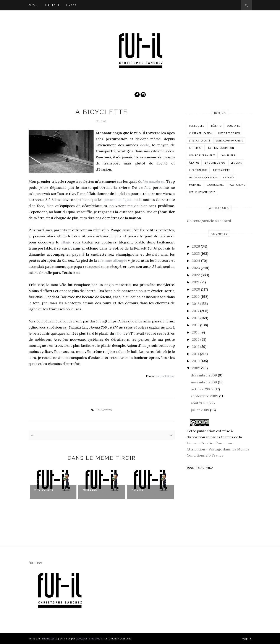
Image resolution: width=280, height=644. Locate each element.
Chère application (201, 133)
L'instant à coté (199, 140)
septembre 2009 (205, 396)
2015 (196, 325)
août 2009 (199, 403)
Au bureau (196, 148)
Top (247, 639)
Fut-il (34, 5)
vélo (118, 333)
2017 (196, 311)
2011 (195, 354)
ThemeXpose (50, 638)
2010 (196, 361)
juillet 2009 (200, 410)
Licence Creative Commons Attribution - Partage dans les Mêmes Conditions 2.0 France (218, 449)
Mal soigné (44, 489)
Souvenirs (104, 410)
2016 (196, 318)
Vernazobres (154, 181)
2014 (196, 332)
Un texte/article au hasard (209, 221)
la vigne (229, 177)
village (66, 242)
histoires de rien (229, 133)
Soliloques (196, 126)
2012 (196, 347)
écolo (145, 145)
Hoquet (138, 489)
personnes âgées (118, 200)
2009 (196, 368)
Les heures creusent (202, 192)
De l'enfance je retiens (203, 177)
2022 (196, 275)
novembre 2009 (204, 382)
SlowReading (215, 185)
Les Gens (236, 163)
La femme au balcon (221, 148)
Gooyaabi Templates (88, 638)
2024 (196, 261)
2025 (196, 253)
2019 (196, 296)
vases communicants (229, 140)
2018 (196, 304)
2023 (196, 268)
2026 (196, 246)
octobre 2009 (202, 389)
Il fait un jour (198, 170)
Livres (71, 5)
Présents (215, 126)
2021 (196, 282)
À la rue (194, 163)
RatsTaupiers (222, 170)
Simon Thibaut (165, 376)
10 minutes (228, 155)
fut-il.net (36, 563)
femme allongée (114, 260)
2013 (196, 339)
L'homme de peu (215, 163)
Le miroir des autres (202, 155)
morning (195, 185)
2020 (196, 289)
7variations (237, 185)
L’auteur (52, 5)
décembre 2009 (204, 375)
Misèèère (90, 489)
